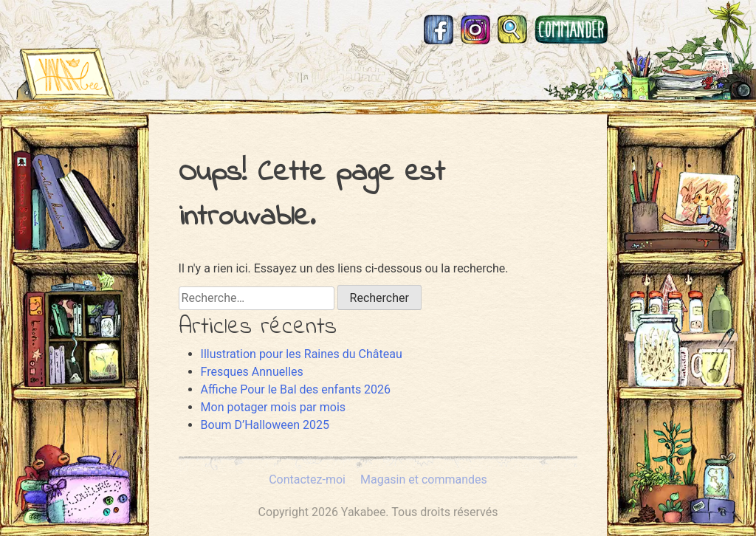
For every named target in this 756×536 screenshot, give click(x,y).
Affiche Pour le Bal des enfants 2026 (296, 389)
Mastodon (630, 30)
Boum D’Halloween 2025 (265, 425)
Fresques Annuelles (252, 372)
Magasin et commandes (571, 30)
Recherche (512, 30)
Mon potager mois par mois (273, 407)
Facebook (439, 30)
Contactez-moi (307, 480)
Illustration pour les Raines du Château (302, 354)
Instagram (475, 30)
